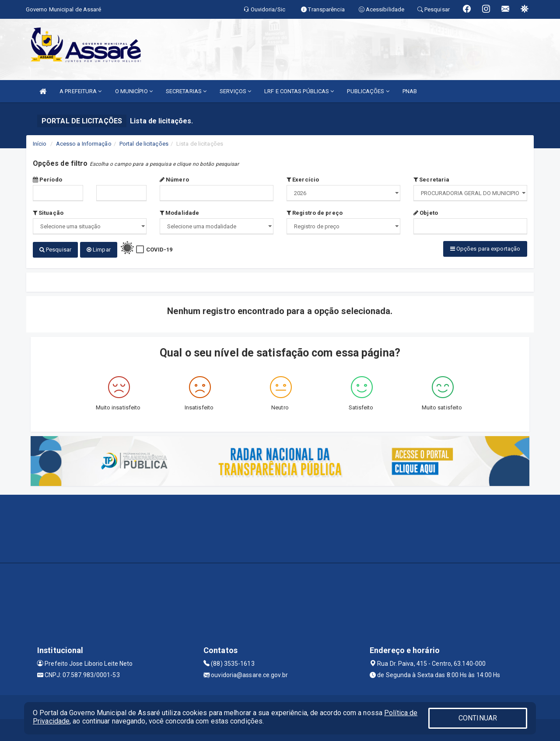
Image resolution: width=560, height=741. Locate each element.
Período (47, 180)
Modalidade (179, 213)
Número (174, 180)
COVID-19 (159, 250)
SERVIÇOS (235, 91)
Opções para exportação (485, 249)
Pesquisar (55, 250)
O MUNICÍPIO (134, 91)
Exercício (303, 180)
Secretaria (431, 180)
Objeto (426, 213)
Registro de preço (315, 213)
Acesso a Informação (84, 144)
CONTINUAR (478, 718)
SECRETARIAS (186, 91)
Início (40, 144)
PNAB (410, 91)
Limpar (99, 250)
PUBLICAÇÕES (368, 91)
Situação (48, 213)
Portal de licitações (144, 144)
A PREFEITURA (80, 91)
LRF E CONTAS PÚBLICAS (299, 91)
